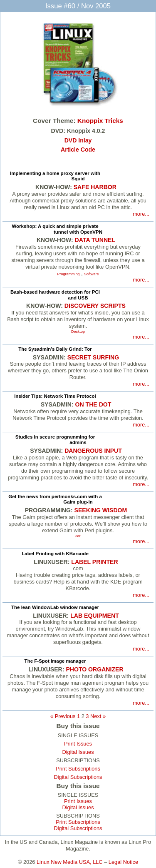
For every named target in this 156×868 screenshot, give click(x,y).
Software (91, 274)
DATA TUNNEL (95, 240)
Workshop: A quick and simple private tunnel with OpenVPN (57, 229)
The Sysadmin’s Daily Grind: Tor (55, 349)
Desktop (78, 332)
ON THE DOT (93, 404)
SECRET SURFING (93, 357)
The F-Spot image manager (55, 661)
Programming (69, 274)
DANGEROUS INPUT (93, 451)
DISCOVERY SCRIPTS (95, 306)
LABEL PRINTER (94, 562)
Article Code (78, 150)
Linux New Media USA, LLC (70, 862)
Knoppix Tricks (100, 121)
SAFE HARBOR (95, 187)
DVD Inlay (78, 140)
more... (141, 214)
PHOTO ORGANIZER (94, 669)
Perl (78, 536)
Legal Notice (123, 862)
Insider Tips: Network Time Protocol (55, 396)
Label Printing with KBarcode (55, 554)
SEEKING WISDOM (101, 510)
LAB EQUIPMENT (95, 616)
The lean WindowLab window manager (55, 607)
